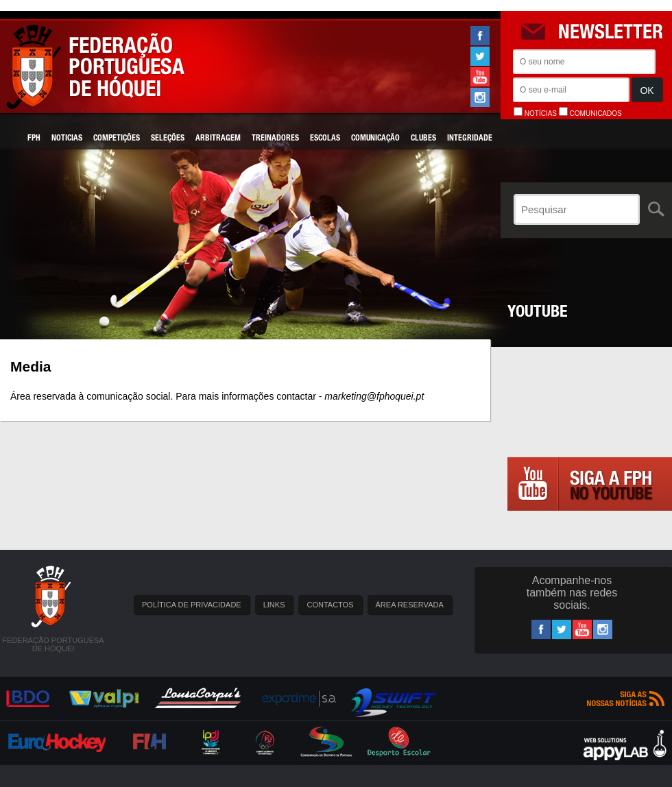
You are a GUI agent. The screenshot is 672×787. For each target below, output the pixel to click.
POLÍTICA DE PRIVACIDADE (192, 605)
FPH (34, 138)
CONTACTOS (330, 605)
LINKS (274, 605)
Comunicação (375, 138)
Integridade (470, 138)
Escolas (325, 138)
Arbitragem (218, 138)
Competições (117, 138)
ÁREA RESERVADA (410, 605)
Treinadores (275, 138)
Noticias (67, 138)
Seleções (168, 138)
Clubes (423, 138)
